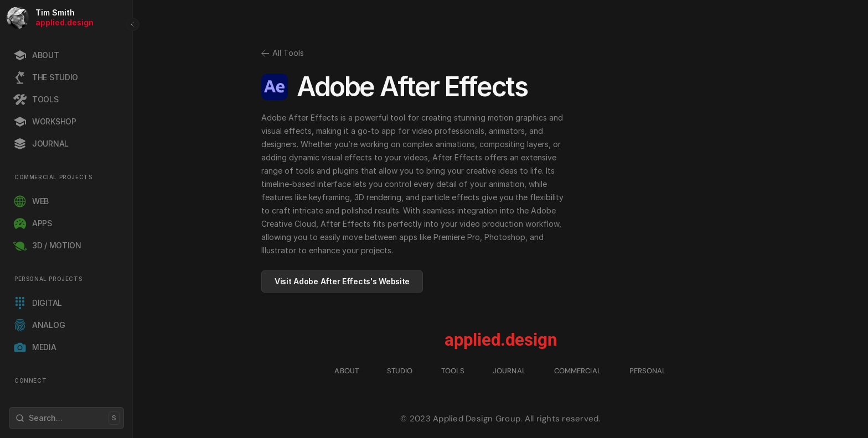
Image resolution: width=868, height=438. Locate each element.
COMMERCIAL (578, 371)
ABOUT (347, 371)
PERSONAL (648, 371)
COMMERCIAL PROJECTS (53, 177)
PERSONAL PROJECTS (48, 279)
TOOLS (453, 371)
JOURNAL (509, 371)
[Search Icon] (66, 418)
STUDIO (400, 371)
